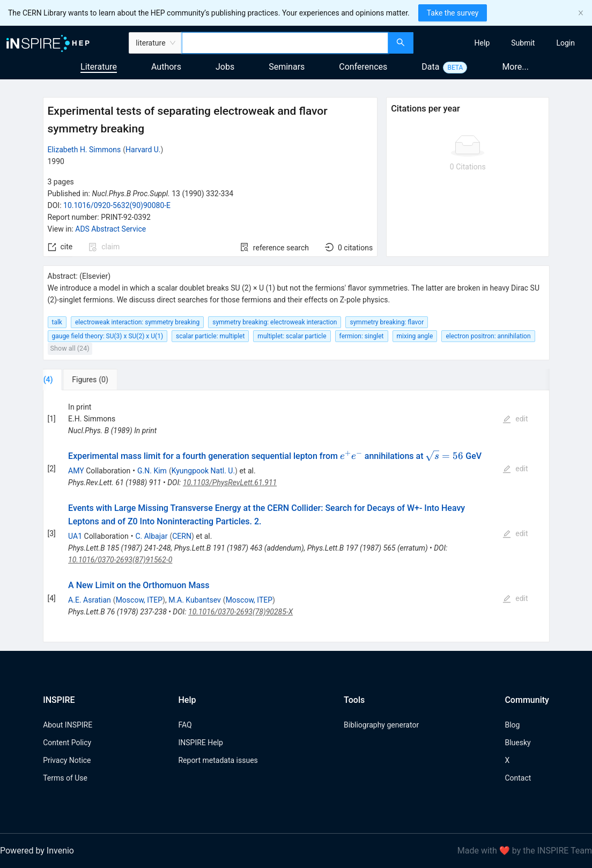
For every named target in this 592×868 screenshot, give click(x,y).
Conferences (363, 67)
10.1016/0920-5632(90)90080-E (117, 205)
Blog (512, 725)
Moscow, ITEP (139, 600)
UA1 (75, 536)
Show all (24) (70, 348)
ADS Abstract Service (110, 229)
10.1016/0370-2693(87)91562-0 (120, 560)
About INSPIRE (68, 725)
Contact (518, 778)
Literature (99, 67)
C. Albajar (151, 536)
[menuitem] (482, 43)
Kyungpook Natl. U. (203, 471)
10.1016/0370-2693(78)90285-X (241, 612)
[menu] (504, 43)
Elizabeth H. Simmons (84, 150)
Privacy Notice (67, 760)
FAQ (185, 725)
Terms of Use (65, 778)
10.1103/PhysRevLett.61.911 (230, 483)
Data (430, 67)
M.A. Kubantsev (195, 600)
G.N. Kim (152, 471)
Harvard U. (143, 150)
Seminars (287, 67)
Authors (166, 67)
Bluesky (517, 743)
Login (565, 43)
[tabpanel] (296, 517)
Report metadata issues (218, 760)
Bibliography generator (381, 725)
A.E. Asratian (90, 600)
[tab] (76, 380)
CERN (182, 536)
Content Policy (67, 743)
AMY (76, 471)
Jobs (225, 67)
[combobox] (285, 43)
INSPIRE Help (200, 743)
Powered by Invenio (37, 851)
